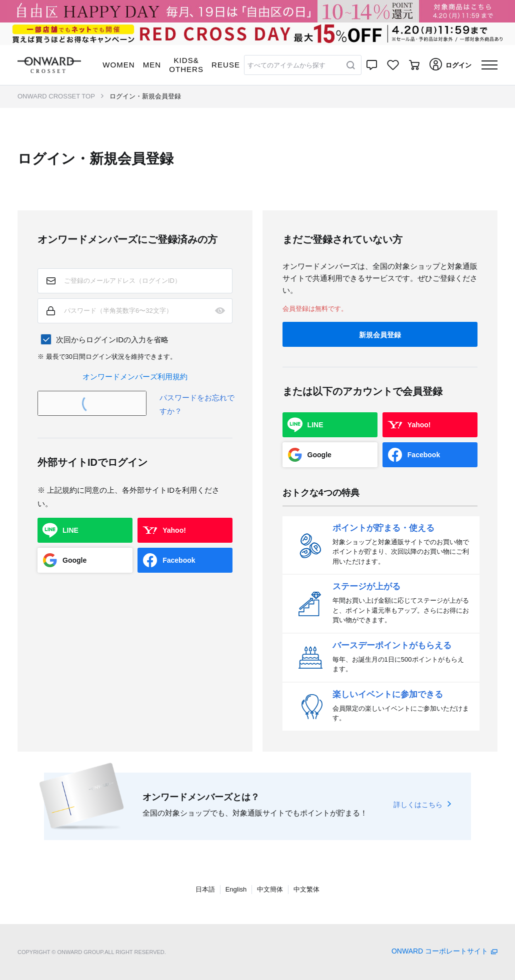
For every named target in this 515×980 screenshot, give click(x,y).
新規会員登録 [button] (380, 335)
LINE (70, 530)
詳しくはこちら (418, 805)
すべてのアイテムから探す (286, 65)
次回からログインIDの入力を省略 (112, 340)
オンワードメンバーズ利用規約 (135, 377)
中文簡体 (270, 889)
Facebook (179, 560)
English (236, 889)
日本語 (205, 889)
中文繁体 (306, 889)
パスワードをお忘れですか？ (197, 404)
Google (74, 560)
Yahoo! (174, 530)
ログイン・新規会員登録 (145, 96)
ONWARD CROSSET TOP (56, 96)
